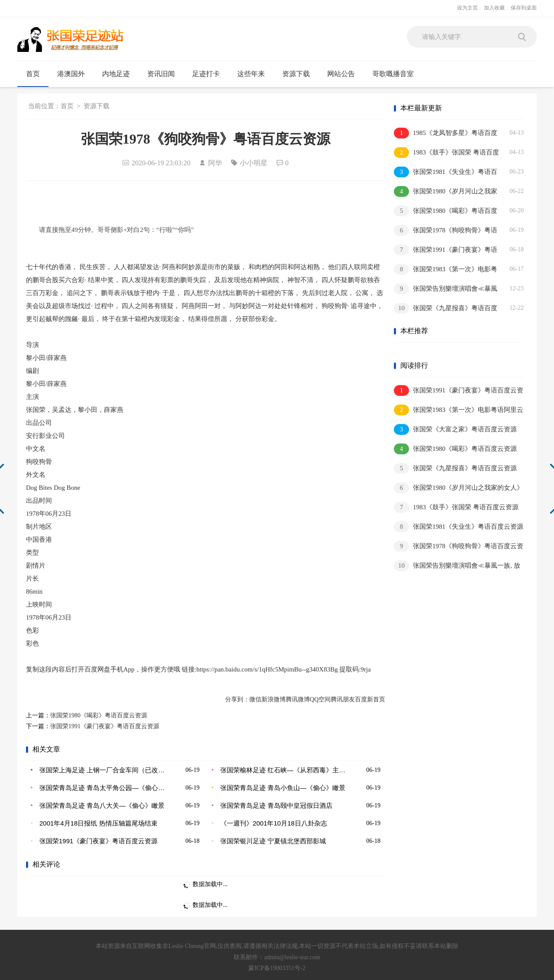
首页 (33, 74)
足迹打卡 (210, 74)
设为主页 (467, 8)
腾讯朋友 (343, 699)
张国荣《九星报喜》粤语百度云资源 (446, 309)
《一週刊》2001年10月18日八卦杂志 (274, 823)
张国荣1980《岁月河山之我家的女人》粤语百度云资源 (446, 192)
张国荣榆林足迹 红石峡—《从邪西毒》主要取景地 (283, 770)
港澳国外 (75, 74)
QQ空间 (320, 699)
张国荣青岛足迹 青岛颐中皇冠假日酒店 (276, 805)
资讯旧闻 (165, 74)
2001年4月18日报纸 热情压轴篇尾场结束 (98, 823)
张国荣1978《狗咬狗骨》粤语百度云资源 (446, 231)
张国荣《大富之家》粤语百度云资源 (455, 429)
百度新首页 (370, 699)
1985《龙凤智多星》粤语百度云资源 (446, 133)
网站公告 (341, 74)
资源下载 (296, 74)
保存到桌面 (524, 8)
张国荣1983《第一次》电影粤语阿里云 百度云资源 (446, 270)
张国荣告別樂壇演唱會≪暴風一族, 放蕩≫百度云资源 (446, 289)
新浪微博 (274, 699)
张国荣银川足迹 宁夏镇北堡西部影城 (273, 841)
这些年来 (251, 74)
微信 (255, 699)
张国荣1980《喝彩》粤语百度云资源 (99, 715)
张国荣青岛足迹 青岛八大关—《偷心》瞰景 (102, 805)
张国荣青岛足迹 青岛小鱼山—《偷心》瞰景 (283, 788)
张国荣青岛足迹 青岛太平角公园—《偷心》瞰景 (103, 788)
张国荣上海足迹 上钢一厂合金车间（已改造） (103, 770)
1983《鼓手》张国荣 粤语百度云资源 (446, 153)
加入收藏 (494, 8)
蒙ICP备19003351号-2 (277, 968)
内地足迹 (120, 74)
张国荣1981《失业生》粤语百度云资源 (446, 172)
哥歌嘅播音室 (393, 74)
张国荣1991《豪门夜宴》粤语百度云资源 (105, 726)
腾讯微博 (298, 699)
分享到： (237, 699)
